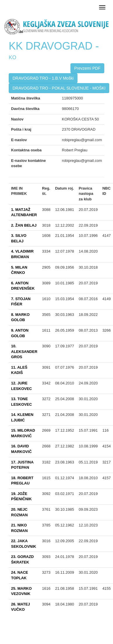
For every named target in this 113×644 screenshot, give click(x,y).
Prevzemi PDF (87, 68)
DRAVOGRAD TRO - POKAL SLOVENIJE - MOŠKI (59, 88)
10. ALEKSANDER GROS (24, 351)
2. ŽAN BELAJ (24, 225)
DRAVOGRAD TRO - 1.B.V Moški (43, 78)
